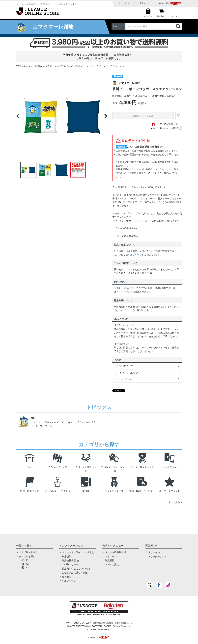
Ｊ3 (27, 568)
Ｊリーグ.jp (124, 3)
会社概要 (67, 577)
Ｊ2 (27, 564)
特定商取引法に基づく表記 (76, 569)
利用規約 (67, 556)
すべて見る (174, 502)
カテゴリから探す (28, 552)
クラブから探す (27, 556)
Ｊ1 (27, 560)
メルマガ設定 (112, 564)
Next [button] (106, 116)
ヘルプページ (135, 255)
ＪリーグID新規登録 (115, 552)
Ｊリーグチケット (141, 3)
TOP (19, 66)
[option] (62, 116)
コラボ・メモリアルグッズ (59, 66)
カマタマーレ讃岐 (33, 66)
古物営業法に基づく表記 (75, 573)
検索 (178, 26)
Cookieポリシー (70, 564)
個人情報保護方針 (71, 560)
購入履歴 (110, 560)
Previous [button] (18, 116)
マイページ (111, 556)
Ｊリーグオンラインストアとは (78, 552)
